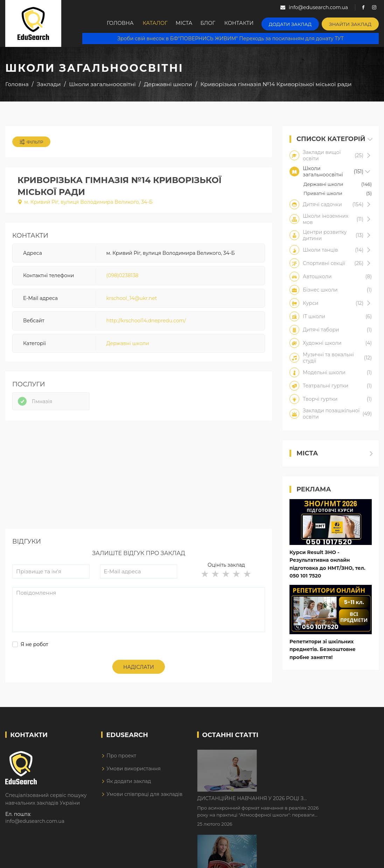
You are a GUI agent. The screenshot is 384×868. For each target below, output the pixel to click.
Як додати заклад (129, 784)
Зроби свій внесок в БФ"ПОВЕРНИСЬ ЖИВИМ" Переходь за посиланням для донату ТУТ (230, 38)
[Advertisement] (139, 482)
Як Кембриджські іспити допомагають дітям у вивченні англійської (315, 802)
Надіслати (139, 670)
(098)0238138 (123, 277)
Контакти (248, 23)
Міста (188, 23)
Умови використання (134, 771)
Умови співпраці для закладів (144, 797)
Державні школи (128, 345)
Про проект (121, 758)
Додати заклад (296, 23)
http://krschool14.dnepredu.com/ (146, 322)
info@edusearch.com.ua (35, 824)
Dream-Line (364, 857)
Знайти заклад (352, 23)
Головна (120, 23)
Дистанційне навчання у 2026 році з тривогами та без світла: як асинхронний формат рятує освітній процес (312, 758)
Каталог (157, 23)
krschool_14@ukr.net (132, 300)
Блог (215, 23)
